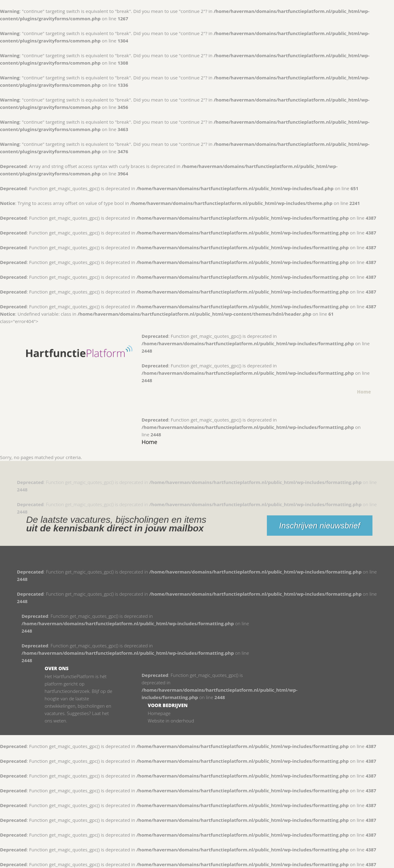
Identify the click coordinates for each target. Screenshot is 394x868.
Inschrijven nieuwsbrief (320, 526)
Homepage (159, 713)
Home (364, 392)
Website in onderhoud (171, 721)
